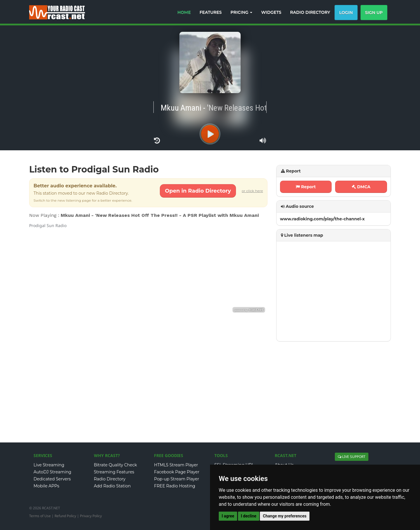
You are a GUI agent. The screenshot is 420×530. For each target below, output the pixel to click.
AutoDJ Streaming (52, 472)
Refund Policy (65, 516)
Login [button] (346, 13)
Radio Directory (110, 479)
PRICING (241, 12)
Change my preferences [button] (285, 516)
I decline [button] (249, 516)
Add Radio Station (112, 486)
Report (306, 187)
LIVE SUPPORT (352, 457)
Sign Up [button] (374, 13)
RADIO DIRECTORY (310, 12)
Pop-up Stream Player (176, 479)
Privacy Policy (91, 516)
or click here (252, 191)
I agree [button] (228, 516)
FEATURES (211, 12)
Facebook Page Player (177, 472)
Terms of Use (40, 516)
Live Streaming (49, 465)
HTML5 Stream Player (176, 465)
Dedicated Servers (52, 479)
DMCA (361, 187)
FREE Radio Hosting (175, 486)
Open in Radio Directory (198, 191)
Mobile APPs (46, 486)
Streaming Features (114, 472)
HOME (184, 12)
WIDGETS (271, 12)
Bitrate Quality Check (116, 465)
